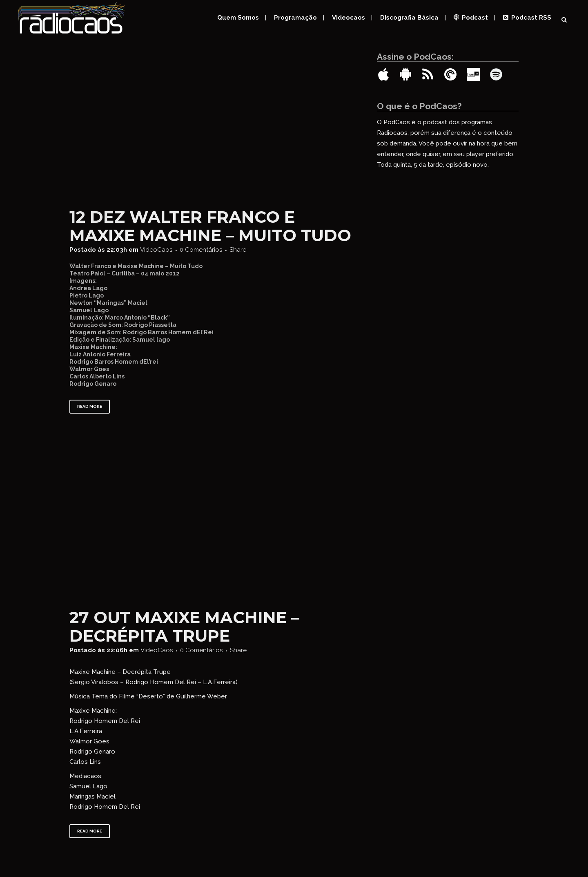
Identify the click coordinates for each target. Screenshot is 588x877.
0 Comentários (201, 250)
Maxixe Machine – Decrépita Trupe (184, 626)
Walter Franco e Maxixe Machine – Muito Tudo (210, 226)
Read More (90, 406)
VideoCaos (156, 250)
